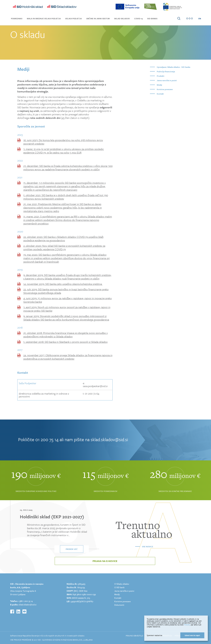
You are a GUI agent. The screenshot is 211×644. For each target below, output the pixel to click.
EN (200, 18)
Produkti (161, 76)
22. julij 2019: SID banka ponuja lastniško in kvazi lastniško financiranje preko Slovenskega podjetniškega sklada (66, 291)
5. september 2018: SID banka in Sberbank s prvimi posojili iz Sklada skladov (66, 342)
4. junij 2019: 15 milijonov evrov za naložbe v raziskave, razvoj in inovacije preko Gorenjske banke (68, 300)
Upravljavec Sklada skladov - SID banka (173, 67)
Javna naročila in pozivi (167, 80)
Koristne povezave (165, 89)
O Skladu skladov (122, 584)
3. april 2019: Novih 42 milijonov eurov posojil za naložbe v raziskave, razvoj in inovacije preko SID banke (67, 309)
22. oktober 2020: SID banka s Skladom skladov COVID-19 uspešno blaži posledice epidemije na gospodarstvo (63, 239)
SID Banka (152, 18)
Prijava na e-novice (105, 561)
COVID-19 (138, 18)
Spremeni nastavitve (154, 635)
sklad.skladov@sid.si (109, 439)
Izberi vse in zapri (192, 635)
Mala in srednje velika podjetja (44, 18)
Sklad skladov (122, 18)
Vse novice (148, 546)
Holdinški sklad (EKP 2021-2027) (52, 517)
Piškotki (187, 625)
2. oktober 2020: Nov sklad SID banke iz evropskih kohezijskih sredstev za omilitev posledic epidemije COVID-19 (64, 248)
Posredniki (17, 18)
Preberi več (72, 549)
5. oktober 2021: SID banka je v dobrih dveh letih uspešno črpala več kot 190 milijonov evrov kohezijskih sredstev (66, 197)
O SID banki (119, 587)
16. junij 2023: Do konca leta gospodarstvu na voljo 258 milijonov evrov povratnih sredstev (63, 142)
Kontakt (160, 94)
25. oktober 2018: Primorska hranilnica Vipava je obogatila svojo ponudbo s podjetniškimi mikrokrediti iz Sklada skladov (66, 335)
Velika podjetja (73, 18)
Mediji (159, 85)
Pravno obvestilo (134, 636)
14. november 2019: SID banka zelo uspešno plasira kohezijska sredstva (63, 284)
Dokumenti (119, 605)
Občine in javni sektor (98, 18)
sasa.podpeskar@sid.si (95, 386)
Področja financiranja (166, 71)
